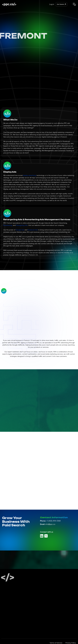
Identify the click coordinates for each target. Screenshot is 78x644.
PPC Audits (6, 632)
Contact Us (44, 609)
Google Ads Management (12, 601)
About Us (44, 597)
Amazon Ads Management (13, 613)
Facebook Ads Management (13, 605)
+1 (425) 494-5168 (50, 521)
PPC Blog (43, 601)
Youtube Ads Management (12, 621)
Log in (52, 4)
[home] (13, 4)
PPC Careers (45, 605)
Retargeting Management (12, 625)
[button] (74, 4)
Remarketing (8, 225)
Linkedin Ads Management (12, 609)
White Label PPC (8, 628)
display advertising (30, 175)
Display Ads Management (12, 617)
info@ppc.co (48, 524)
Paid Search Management (12, 597)
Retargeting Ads (22, 225)
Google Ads (20, 230)
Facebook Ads (33, 230)
